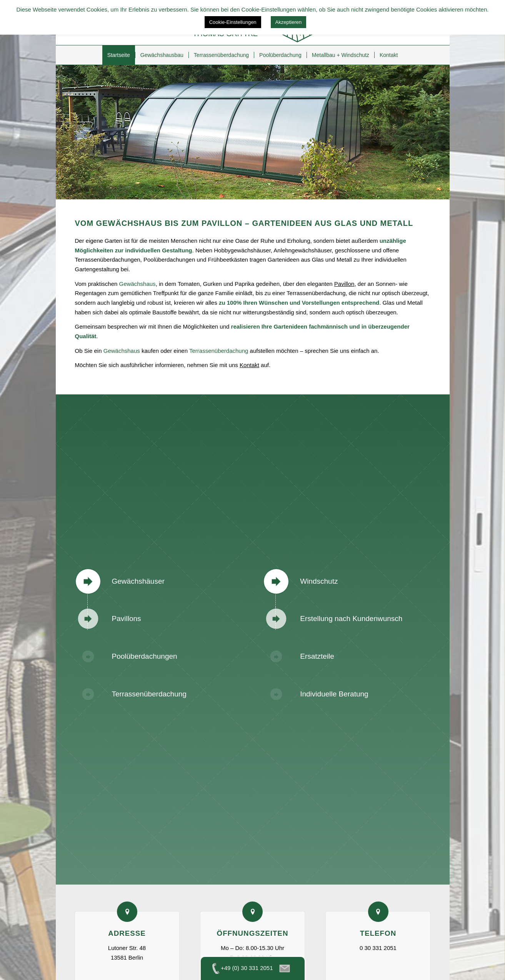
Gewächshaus (137, 284)
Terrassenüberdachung (219, 351)
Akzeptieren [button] (289, 22)
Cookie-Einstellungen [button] (233, 22)
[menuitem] (119, 55)
